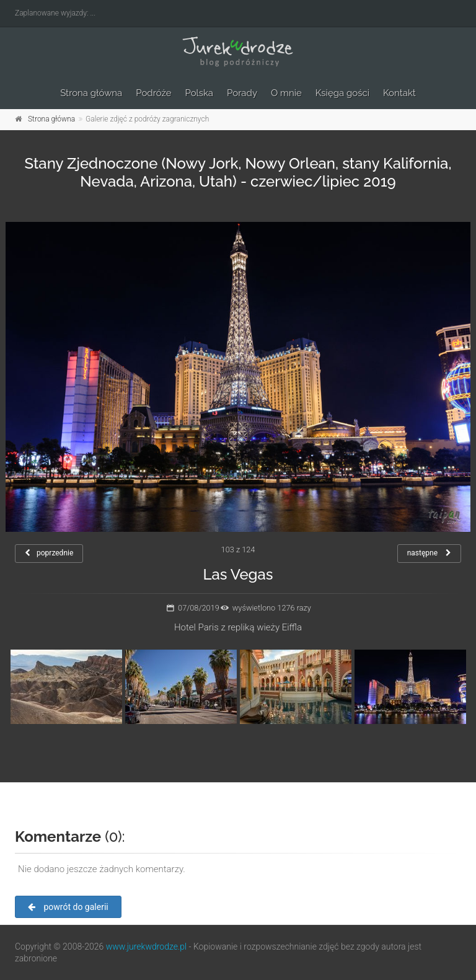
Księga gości (342, 93)
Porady (242, 93)
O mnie (286, 93)
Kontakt (399, 93)
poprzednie (49, 553)
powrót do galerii (68, 907)
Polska (200, 93)
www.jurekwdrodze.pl (146, 947)
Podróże (153, 93)
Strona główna (91, 93)
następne (429, 553)
